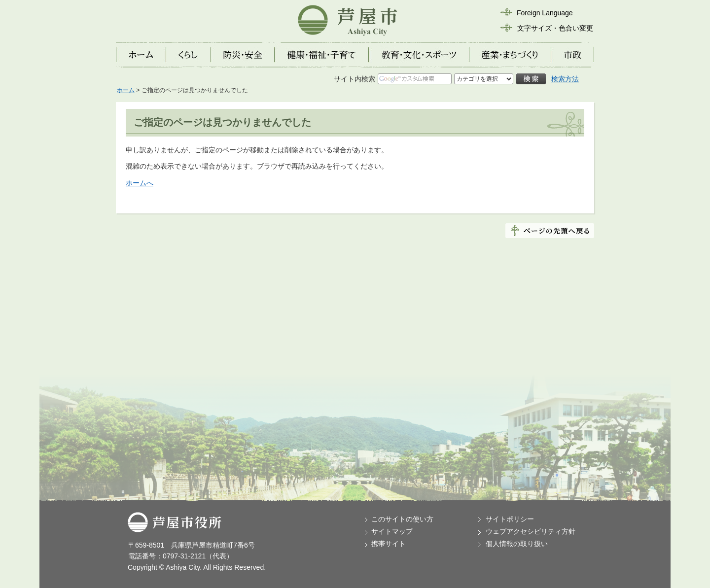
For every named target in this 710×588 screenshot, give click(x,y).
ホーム (126, 90)
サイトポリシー (510, 519)
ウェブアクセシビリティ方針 (531, 531)
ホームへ (140, 183)
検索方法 (565, 79)
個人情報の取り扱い (517, 544)
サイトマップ (392, 531)
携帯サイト (389, 544)
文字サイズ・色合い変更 (555, 28)
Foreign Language (545, 13)
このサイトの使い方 (402, 519)
